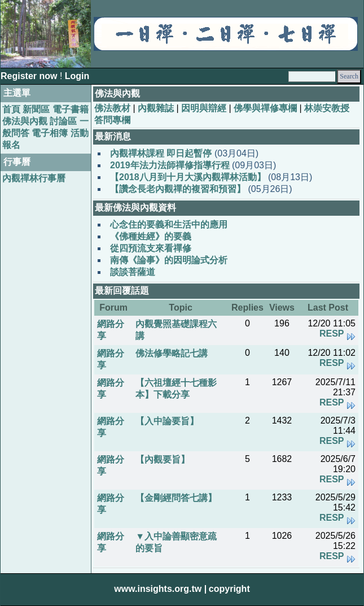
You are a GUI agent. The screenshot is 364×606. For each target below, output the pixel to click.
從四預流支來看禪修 (151, 248)
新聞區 (36, 109)
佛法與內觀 (25, 121)
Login (77, 76)
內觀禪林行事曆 (34, 178)
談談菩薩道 (133, 272)
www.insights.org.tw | (160, 589)
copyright (229, 589)
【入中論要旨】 (167, 421)
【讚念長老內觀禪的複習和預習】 (178, 189)
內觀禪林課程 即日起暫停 (161, 153)
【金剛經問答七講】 (176, 498)
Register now (30, 76)
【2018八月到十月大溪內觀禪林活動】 (188, 177)
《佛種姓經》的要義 (151, 236)
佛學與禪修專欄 (265, 108)
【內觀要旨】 (163, 459)
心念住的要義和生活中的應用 (169, 224)
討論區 (63, 121)
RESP (332, 333)
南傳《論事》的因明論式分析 (169, 260)
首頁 (11, 109)
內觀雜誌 (156, 108)
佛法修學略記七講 (172, 353)
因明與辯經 (204, 108)
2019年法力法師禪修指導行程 (170, 165)
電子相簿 (50, 133)
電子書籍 (71, 109)
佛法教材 (112, 108)
